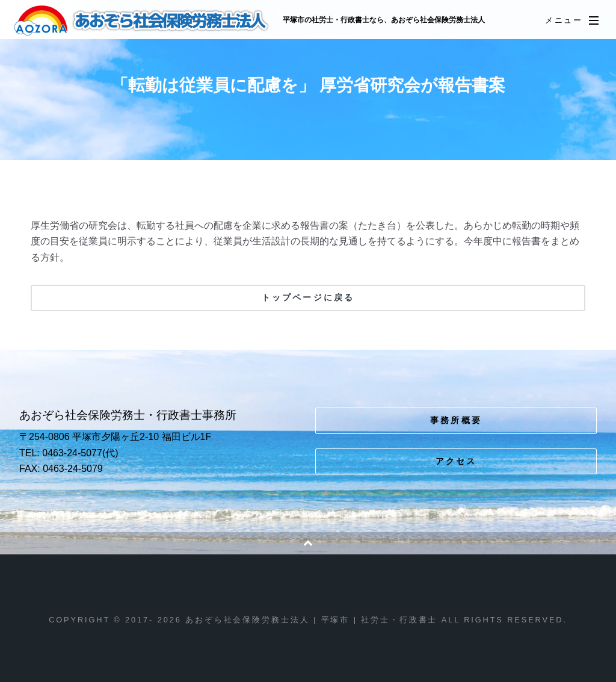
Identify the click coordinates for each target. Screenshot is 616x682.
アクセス (456, 461)
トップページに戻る (308, 297)
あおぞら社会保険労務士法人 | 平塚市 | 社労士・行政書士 (142, 20)
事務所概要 (456, 420)
